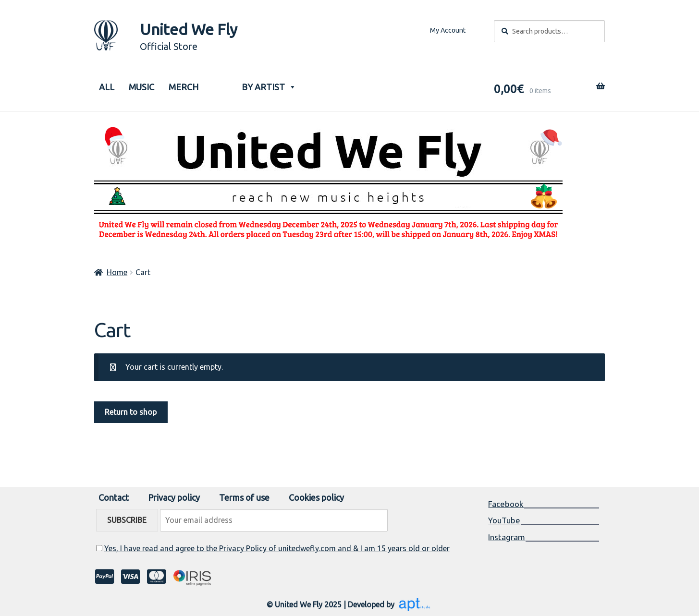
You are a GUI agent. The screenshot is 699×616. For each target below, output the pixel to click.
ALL (107, 87)
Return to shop (131, 412)
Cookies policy (316, 497)
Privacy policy (174, 497)
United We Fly (189, 29)
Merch (184, 87)
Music (141, 87)
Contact (114, 497)
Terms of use (244, 497)
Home (117, 272)
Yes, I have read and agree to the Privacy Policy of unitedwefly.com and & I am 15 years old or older (277, 548)
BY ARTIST (269, 85)
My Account (448, 30)
